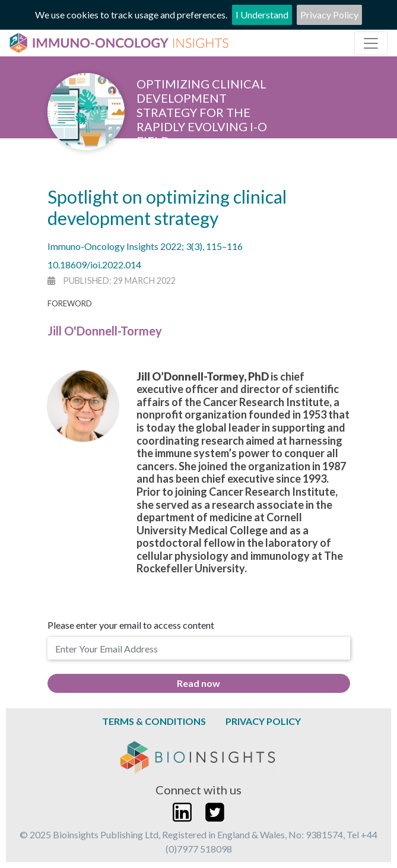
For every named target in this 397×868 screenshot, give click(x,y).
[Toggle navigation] (371, 43)
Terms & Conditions (154, 721)
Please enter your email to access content (131, 625)
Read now (198, 683)
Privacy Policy (329, 15)
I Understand (262, 15)
